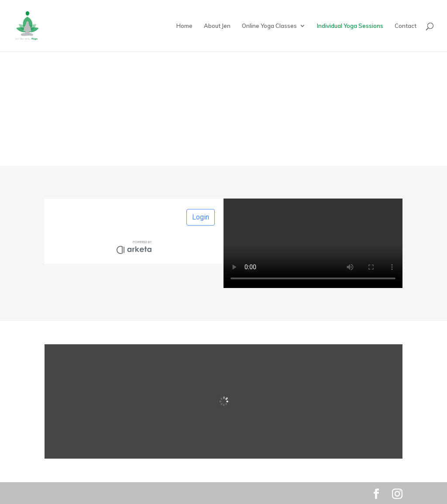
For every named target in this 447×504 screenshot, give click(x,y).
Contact (406, 26)
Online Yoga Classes (269, 26)
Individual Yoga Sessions (350, 26)
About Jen (217, 26)
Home (184, 26)
